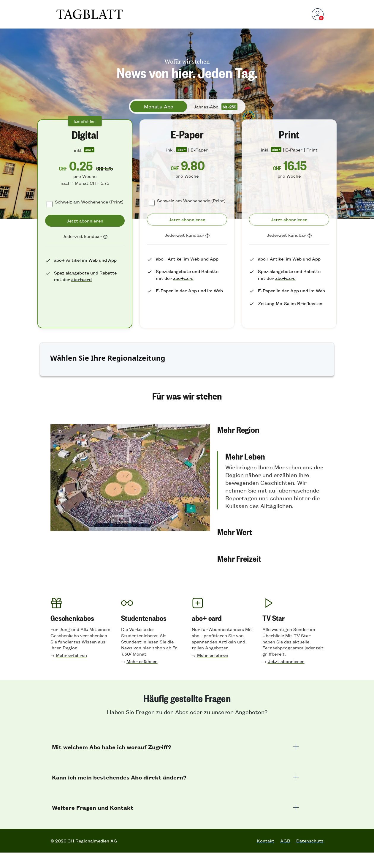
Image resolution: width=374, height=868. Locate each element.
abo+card (81, 279)
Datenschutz (310, 856)
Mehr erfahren (71, 670)
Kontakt (266, 856)
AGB (285, 856)
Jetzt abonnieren (286, 677)
